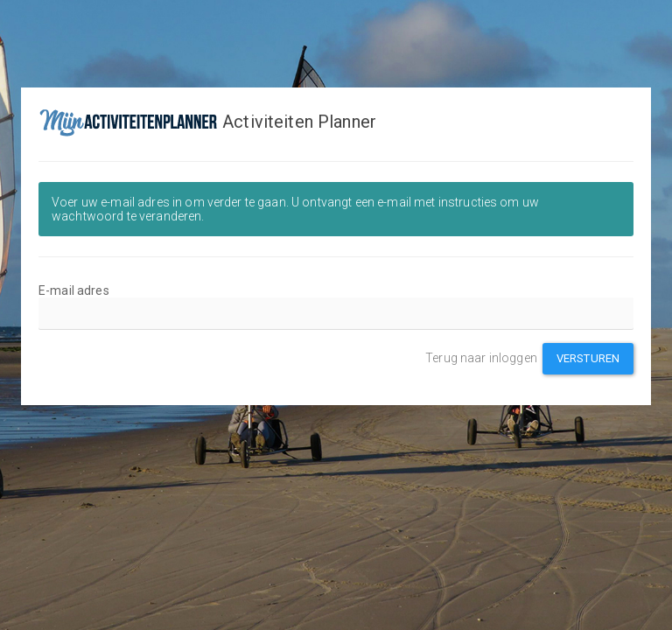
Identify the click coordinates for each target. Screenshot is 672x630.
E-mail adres (74, 290)
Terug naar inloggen (481, 358)
